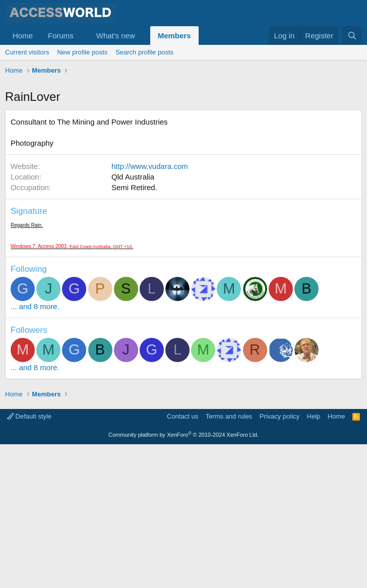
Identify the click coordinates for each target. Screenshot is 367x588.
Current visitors (27, 52)
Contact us (182, 560)
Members (174, 36)
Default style (29, 560)
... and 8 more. (35, 450)
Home (23, 36)
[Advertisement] (186, 154)
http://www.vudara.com (150, 310)
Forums (61, 36)
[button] (82, 36)
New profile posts (82, 52)
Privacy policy (280, 560)
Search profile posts (144, 52)
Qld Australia (133, 320)
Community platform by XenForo (183, 578)
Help (314, 560)
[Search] (352, 36)
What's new (116, 36)
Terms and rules (229, 560)
